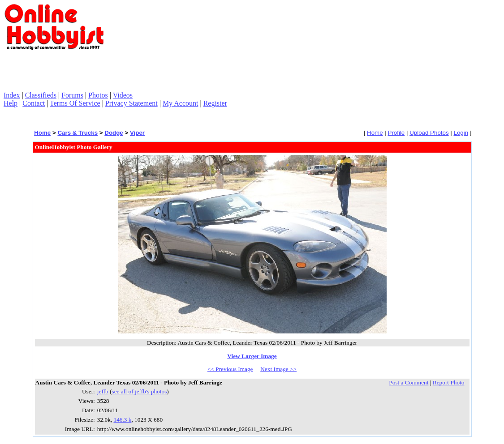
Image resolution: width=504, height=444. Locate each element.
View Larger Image (252, 356)
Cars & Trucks (78, 133)
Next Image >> (278, 369)
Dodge (114, 133)
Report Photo (449, 382)
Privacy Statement (131, 103)
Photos (98, 95)
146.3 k (122, 420)
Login (461, 133)
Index (12, 95)
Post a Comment (409, 382)
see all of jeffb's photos (140, 391)
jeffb (103, 391)
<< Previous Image (230, 369)
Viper (137, 133)
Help (11, 103)
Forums (72, 95)
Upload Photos (429, 133)
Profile (396, 133)
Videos (123, 95)
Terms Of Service (75, 103)
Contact (34, 103)
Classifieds (41, 95)
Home (42, 133)
